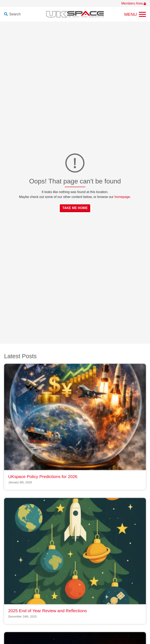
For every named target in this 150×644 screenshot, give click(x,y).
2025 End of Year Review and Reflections (48, 611)
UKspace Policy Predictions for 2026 (43, 476)
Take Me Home (75, 208)
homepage (122, 197)
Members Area (134, 3)
